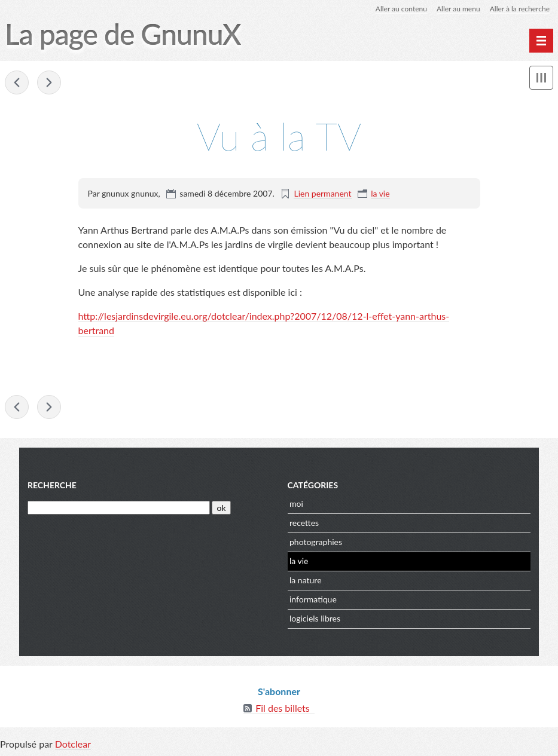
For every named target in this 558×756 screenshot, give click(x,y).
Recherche (52, 485)
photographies (316, 542)
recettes (304, 523)
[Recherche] (119, 508)
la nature (306, 580)
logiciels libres (315, 618)
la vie (380, 193)
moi (296, 504)
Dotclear (73, 744)
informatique (313, 599)
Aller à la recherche (520, 9)
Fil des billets (283, 708)
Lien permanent (322, 193)
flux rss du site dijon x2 (49, 82)
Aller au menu (458, 9)
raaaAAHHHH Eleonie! (17, 82)
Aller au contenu (401, 9)
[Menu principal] (541, 41)
